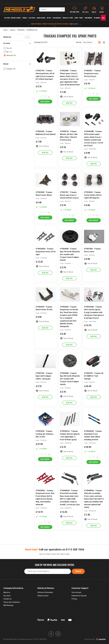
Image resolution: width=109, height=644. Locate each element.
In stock (7, 43)
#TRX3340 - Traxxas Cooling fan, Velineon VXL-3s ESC (44, 434)
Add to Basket (45, 102)
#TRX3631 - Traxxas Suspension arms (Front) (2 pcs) (92, 73)
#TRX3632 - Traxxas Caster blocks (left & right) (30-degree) (93, 195)
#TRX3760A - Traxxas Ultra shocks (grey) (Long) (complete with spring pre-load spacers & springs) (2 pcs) (94, 312)
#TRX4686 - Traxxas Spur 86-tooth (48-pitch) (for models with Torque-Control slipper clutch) (70, 379)
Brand (6, 64)
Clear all (28, 37)
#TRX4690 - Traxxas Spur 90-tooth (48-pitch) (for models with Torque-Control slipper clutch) (70, 254)
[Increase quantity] (49, 97)
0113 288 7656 (75, 557)
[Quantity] (45, 97)
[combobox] (88, 42)
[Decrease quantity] (41, 97)
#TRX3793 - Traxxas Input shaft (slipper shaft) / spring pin (44, 376)
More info (69, 103)
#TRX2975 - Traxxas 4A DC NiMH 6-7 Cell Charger (94, 376)
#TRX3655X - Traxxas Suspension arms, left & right (46, 252)
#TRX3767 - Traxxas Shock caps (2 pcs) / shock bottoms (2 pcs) (69, 195)
